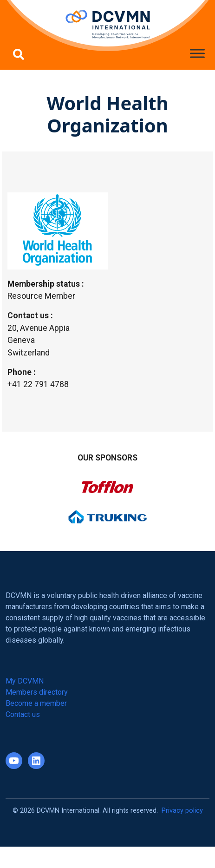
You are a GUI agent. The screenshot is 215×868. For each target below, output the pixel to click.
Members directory (37, 692)
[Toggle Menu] (197, 53)
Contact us (23, 714)
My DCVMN (25, 681)
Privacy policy (182, 811)
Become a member (36, 703)
